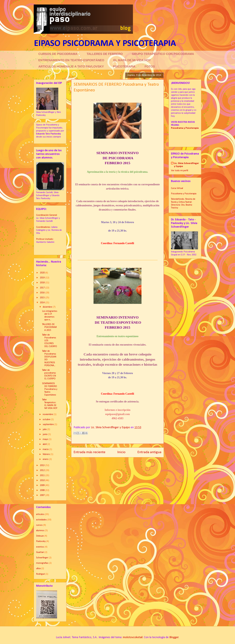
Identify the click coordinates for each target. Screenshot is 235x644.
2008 (43, 490)
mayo (46, 439)
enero (46, 459)
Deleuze (40, 536)
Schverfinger (42, 558)
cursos (39, 525)
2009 (43, 485)
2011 (43, 475)
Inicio (121, 452)
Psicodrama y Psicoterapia (184, 194)
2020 (43, 273)
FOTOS (150, 66)
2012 (43, 470)
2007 (43, 495)
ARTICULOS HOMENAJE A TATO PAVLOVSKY (71, 66)
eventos (40, 547)
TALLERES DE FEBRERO (105, 54)
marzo (46, 449)
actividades (41, 520)
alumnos (40, 531)
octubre (47, 420)
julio (45, 429)
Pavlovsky (41, 541)
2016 (43, 293)
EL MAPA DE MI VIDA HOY (132, 60)
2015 (43, 298)
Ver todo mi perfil (180, 171)
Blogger (174, 637)
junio (45, 434)
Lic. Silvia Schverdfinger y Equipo (186, 165)
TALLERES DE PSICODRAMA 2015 (49, 327)
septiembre (49, 424)
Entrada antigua (149, 452)
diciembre (48, 307)
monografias (42, 563)
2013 (43, 465)
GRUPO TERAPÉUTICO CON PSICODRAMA (163, 54)
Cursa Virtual (177, 188)
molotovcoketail (133, 637)
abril (45, 444)
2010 (43, 480)
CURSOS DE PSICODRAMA (58, 54)
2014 (43, 303)
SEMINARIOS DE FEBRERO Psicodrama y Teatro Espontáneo (50, 389)
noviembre (48, 414)
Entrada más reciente (89, 452)
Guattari (40, 552)
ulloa (38, 569)
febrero (47, 454)
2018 (43, 283)
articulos (40, 514)
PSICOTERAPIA (124, 66)
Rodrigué (40, 574)
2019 (43, 278)
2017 (43, 288)
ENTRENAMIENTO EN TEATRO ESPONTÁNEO (71, 60)
